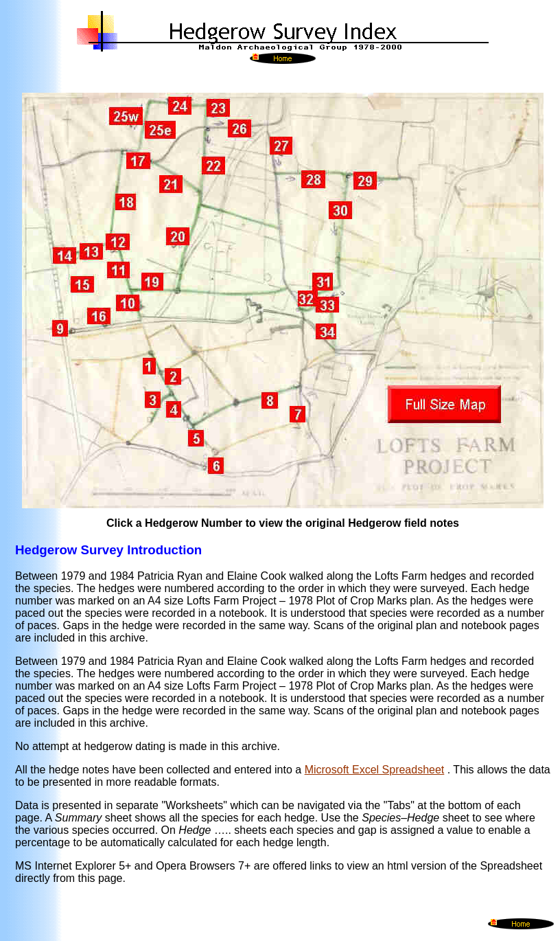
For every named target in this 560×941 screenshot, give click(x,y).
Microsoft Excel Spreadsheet (375, 770)
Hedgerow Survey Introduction (108, 550)
